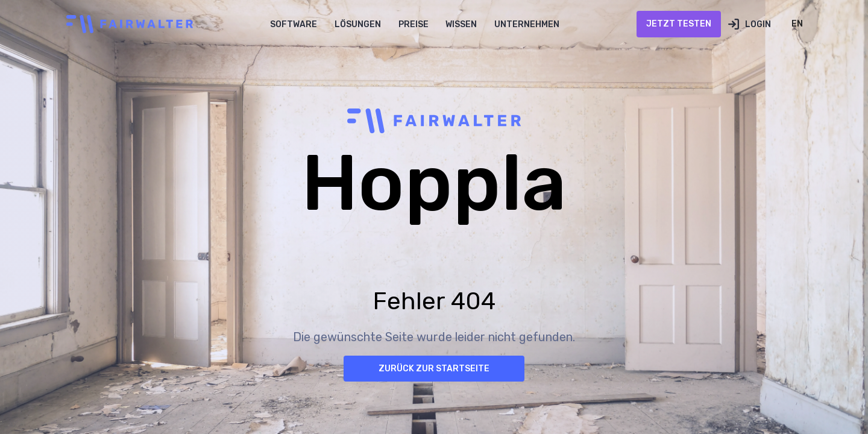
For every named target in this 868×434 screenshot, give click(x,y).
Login (758, 24)
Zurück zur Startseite (434, 369)
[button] (294, 24)
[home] (127, 24)
